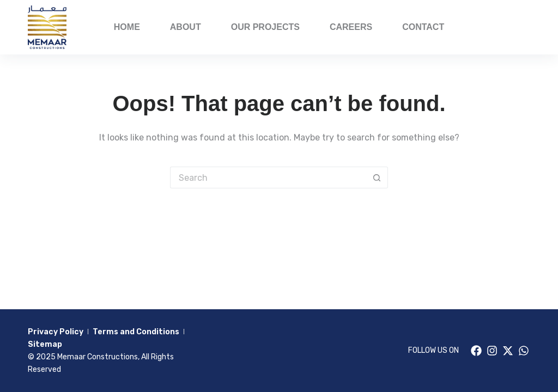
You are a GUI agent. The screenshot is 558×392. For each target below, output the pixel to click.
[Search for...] (268, 177)
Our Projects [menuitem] (265, 27)
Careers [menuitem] (351, 27)
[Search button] (377, 177)
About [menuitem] (186, 27)
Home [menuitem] (127, 27)
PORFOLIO (504, 27)
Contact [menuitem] (423, 27)
